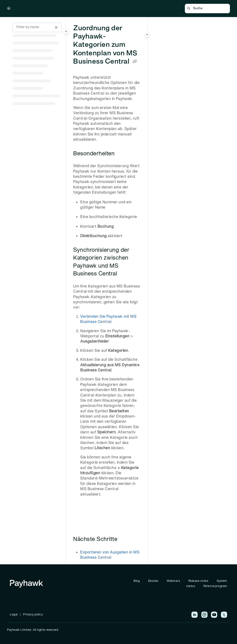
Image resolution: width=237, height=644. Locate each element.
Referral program (215, 586)
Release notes (198, 581)
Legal (14, 615)
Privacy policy (33, 615)
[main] (107, 291)
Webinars (173, 581)
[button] (207, 9)
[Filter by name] (37, 27)
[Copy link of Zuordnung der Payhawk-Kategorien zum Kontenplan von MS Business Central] (135, 62)
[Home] (9, 9)
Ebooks (153, 581)
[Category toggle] (66, 31)
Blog (137, 581)
